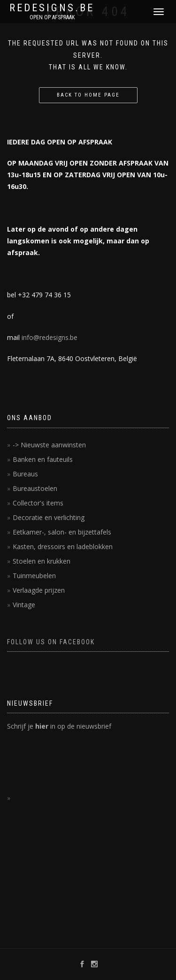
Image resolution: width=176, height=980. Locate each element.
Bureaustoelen (35, 488)
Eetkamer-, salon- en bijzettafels (62, 532)
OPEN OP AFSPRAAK (52, 17)
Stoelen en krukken (42, 561)
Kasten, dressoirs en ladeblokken (63, 547)
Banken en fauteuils (43, 459)
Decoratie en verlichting (49, 517)
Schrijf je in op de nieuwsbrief (59, 726)
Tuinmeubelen (34, 576)
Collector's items (38, 503)
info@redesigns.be (50, 337)
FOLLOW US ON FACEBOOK (51, 642)
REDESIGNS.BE (52, 8)
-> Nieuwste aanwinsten (49, 445)
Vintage (24, 605)
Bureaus (25, 474)
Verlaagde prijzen (39, 590)
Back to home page (88, 95)
